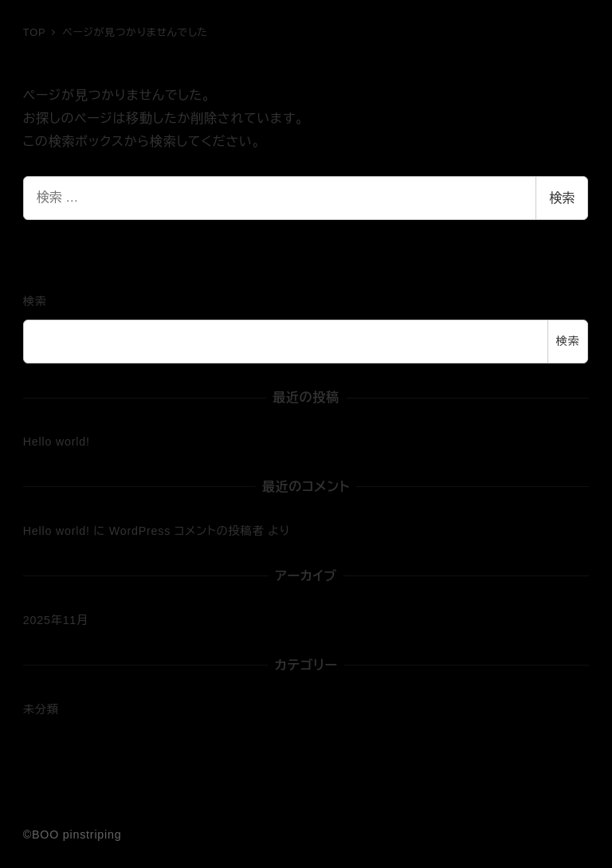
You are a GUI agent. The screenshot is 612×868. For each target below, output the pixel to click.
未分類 (41, 709)
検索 (562, 198)
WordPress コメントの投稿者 (187, 531)
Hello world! (57, 442)
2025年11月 (56, 620)
